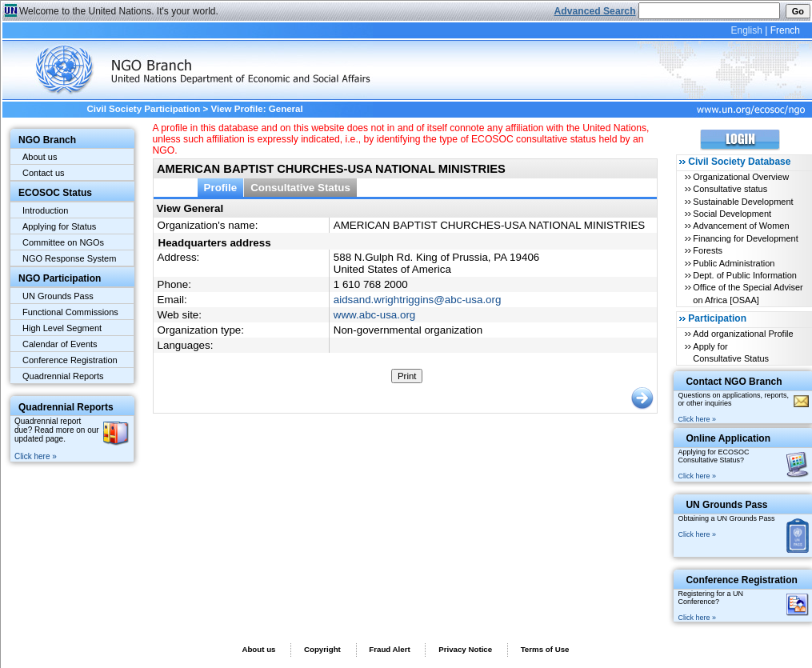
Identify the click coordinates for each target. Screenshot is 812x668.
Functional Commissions (70, 312)
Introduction (45, 210)
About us (40, 157)
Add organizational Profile (743, 334)
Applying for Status (59, 226)
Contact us (44, 173)
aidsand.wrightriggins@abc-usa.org (418, 300)
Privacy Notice (465, 649)
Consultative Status (300, 188)
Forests (708, 250)
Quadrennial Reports (63, 376)
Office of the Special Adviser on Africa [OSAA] (748, 293)
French (785, 30)
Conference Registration (70, 360)
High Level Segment (62, 328)
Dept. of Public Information (745, 275)
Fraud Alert (389, 649)
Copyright (322, 649)
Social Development (732, 214)
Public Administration (734, 263)
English (746, 30)
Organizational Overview (741, 177)
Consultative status (730, 189)
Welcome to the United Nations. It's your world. (119, 11)
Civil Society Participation (143, 109)
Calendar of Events (60, 344)
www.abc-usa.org (374, 315)
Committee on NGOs (63, 242)
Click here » (36, 456)
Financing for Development (745, 238)
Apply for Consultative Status (731, 352)
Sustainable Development (743, 202)
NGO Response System (69, 258)
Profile (221, 188)
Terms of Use (545, 649)
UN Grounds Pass (58, 296)
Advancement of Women (741, 226)
